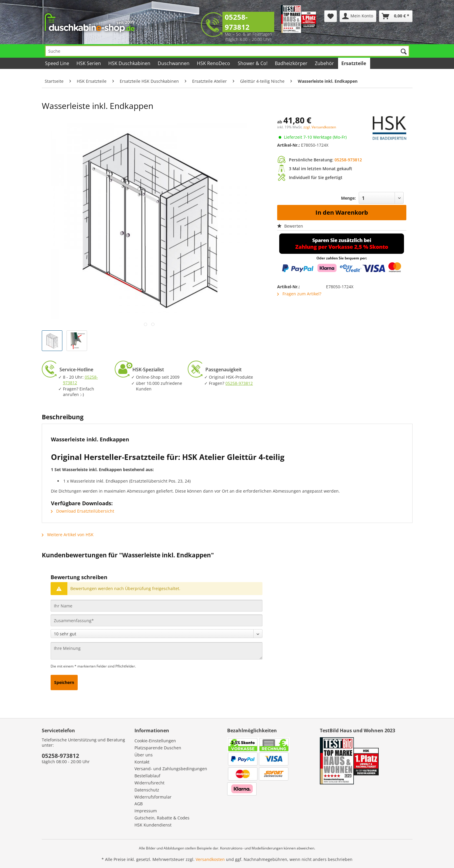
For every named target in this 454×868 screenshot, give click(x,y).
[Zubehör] (325, 63)
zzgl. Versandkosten (320, 127)
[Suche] (227, 51)
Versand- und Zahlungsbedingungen (171, 769)
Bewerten (290, 226)
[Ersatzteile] (354, 63)
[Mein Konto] (358, 16)
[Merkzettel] (331, 16)
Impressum (146, 811)
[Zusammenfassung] (157, 620)
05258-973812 (237, 22)
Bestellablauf (147, 776)
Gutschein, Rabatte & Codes (162, 818)
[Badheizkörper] (292, 63)
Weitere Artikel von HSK (68, 535)
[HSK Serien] (89, 63)
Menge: (348, 198)
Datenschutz (147, 790)
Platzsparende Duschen (158, 748)
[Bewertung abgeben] (157, 634)
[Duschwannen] (174, 63)
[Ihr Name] (157, 606)
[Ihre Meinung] (157, 651)
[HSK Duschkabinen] (130, 63)
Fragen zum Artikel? (299, 294)
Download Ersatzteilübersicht (83, 511)
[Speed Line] (58, 63)
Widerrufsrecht (149, 783)
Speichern (64, 682)
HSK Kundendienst (153, 825)
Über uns (144, 755)
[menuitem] (331, 16)
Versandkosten (210, 859)
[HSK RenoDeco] (214, 63)
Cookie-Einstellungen (155, 741)
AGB (139, 804)
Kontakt (142, 762)
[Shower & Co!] (253, 63)
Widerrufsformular (153, 797)
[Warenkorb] (396, 16)
